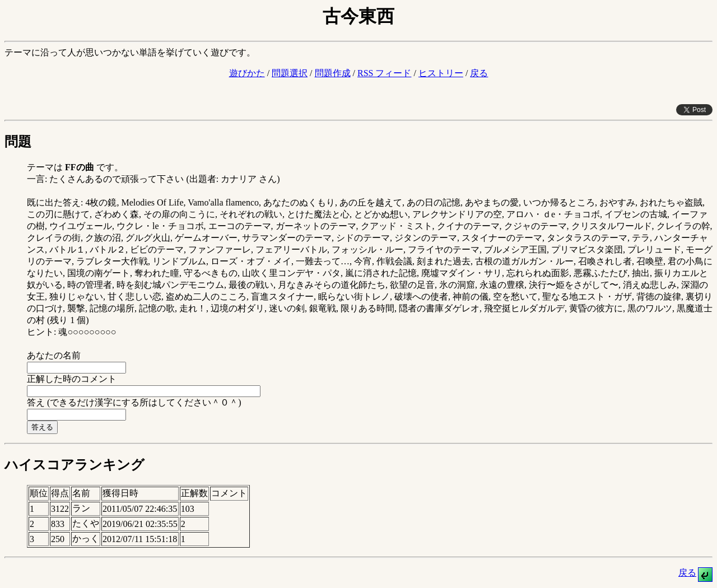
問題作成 (333, 73)
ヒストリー (441, 73)
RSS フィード (384, 73)
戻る (479, 73)
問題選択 (290, 73)
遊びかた (247, 73)
